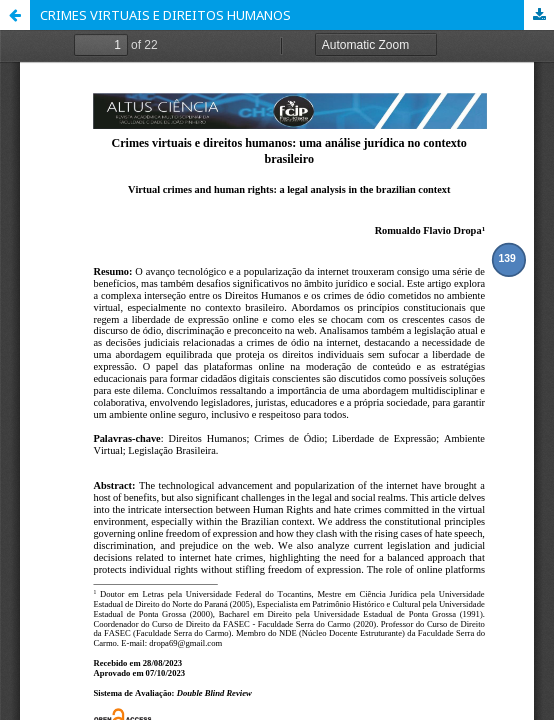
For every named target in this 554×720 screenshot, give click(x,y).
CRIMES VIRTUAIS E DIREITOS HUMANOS (165, 15)
